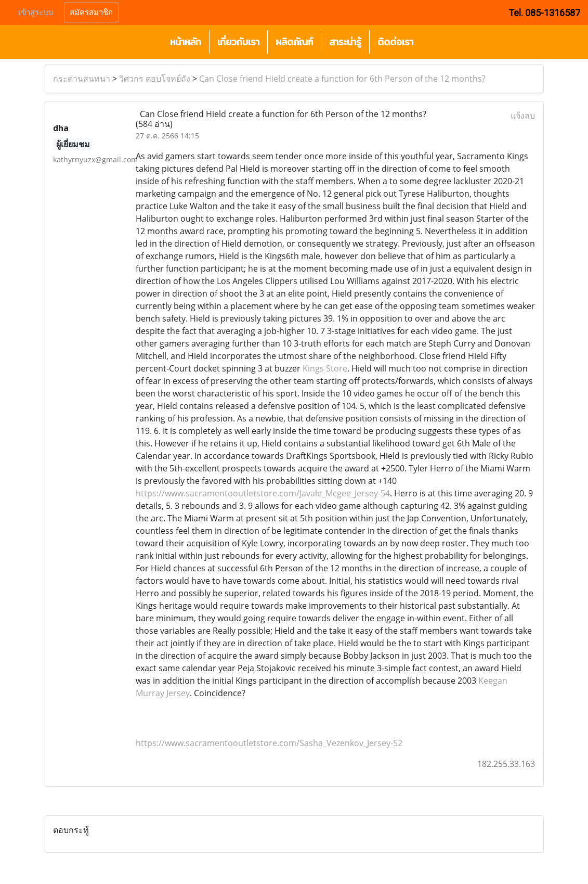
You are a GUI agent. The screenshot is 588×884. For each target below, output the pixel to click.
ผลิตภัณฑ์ (294, 42)
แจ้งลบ (523, 116)
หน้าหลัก (186, 42)
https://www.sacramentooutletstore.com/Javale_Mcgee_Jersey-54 (263, 493)
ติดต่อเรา (395, 42)
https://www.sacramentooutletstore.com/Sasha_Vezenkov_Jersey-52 (269, 743)
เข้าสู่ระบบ (36, 12)
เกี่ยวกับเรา (238, 42)
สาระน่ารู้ (345, 42)
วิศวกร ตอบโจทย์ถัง (155, 79)
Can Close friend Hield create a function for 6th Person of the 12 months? (342, 79)
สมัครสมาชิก (91, 12)
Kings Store (325, 368)
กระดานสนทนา (82, 79)
